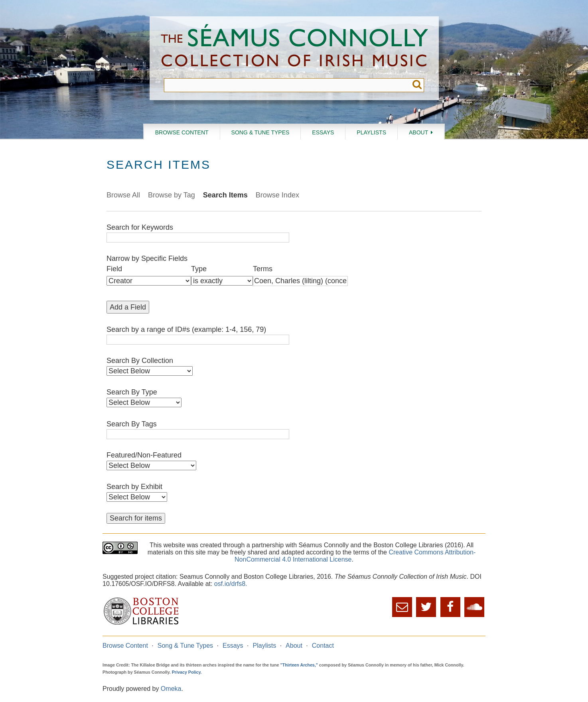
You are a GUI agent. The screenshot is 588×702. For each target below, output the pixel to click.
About (418, 132)
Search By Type (132, 392)
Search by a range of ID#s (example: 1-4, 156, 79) (186, 329)
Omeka (171, 689)
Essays (323, 132)
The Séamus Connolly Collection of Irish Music (294, 47)
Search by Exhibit (134, 487)
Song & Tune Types (260, 132)
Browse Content (182, 132)
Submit (417, 85)
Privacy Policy (186, 672)
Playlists (371, 132)
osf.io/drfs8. (231, 584)
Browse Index (277, 195)
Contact (323, 646)
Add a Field (128, 307)
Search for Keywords (140, 227)
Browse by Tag (172, 195)
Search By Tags (132, 424)
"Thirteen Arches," (299, 665)
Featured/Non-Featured (144, 455)
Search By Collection (140, 361)
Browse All (123, 195)
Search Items (225, 195)
